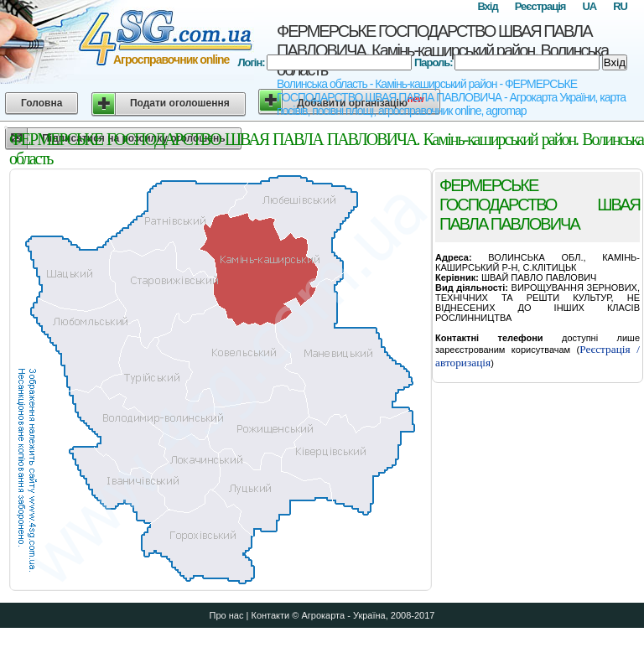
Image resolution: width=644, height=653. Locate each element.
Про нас (227, 615)
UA (589, 6)
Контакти (270, 615)
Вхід (487, 6)
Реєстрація (540, 6)
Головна (42, 103)
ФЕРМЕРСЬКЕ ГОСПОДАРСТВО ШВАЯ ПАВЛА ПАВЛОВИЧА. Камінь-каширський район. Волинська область (442, 50)
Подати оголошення (180, 103)
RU (620, 6)
